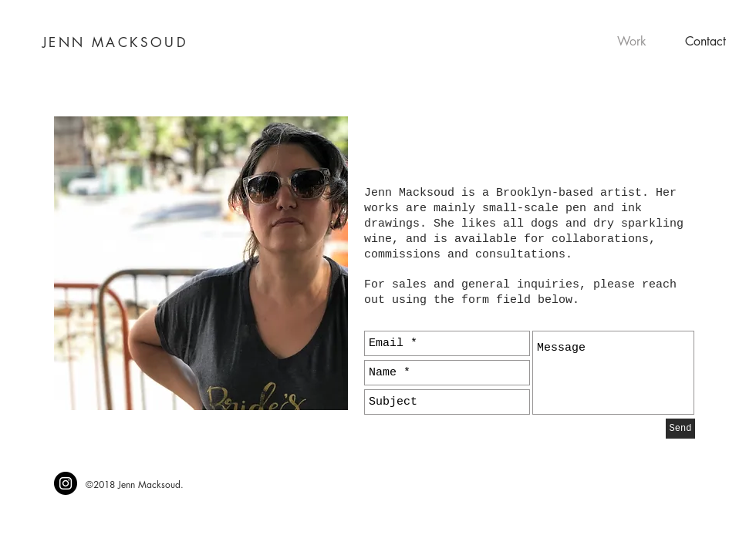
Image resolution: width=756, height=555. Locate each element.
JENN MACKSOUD (115, 42)
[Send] (680, 429)
